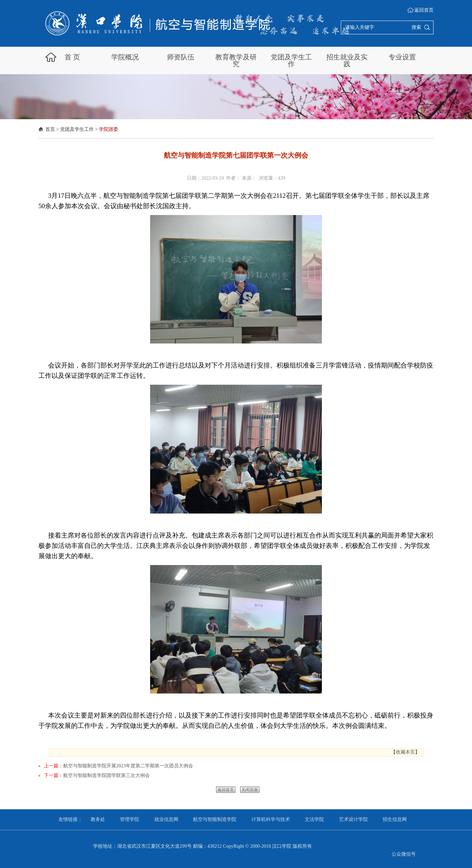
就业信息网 (166, 819)
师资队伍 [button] (181, 57)
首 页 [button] (72, 57)
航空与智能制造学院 (215, 819)
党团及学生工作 (77, 129)
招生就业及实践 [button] (347, 60)
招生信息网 (395, 819)
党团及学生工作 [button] (291, 60)
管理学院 (130, 819)
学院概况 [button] (125, 57)
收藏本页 (405, 752)
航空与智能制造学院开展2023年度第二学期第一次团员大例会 (128, 766)
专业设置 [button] (402, 57)
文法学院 (314, 819)
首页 (50, 129)
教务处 (98, 819)
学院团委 (109, 129)
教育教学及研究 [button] (236, 60)
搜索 (416, 27)
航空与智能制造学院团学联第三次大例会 (106, 775)
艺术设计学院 (353, 819)
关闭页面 (250, 790)
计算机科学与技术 (271, 819)
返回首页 (424, 10)
